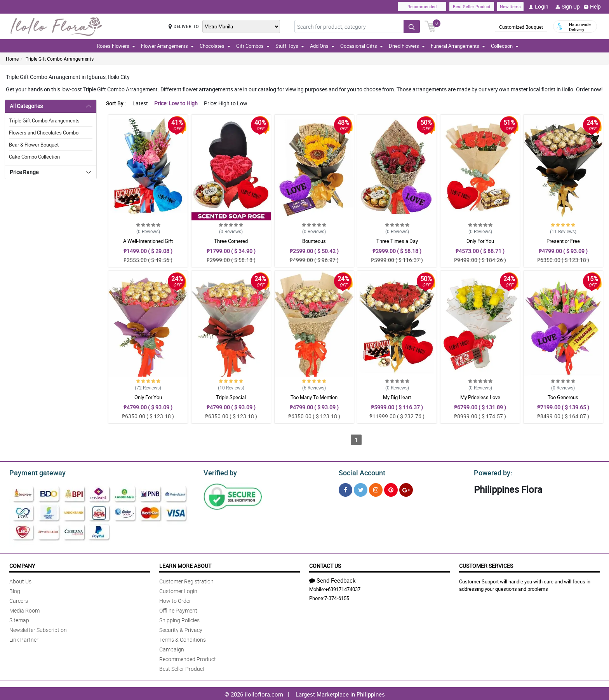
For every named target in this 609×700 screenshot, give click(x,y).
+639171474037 (343, 588)
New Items (510, 6)
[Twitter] (361, 489)
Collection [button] (505, 46)
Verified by (219, 472)
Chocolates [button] (215, 46)
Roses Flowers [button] (116, 46)
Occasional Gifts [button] (362, 46)
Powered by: (491, 472)
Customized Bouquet (521, 27)
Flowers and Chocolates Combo (44, 133)
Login (539, 7)
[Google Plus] (406, 489)
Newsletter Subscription (38, 629)
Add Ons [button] (322, 46)
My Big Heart (397, 397)
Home (12, 59)
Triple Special (231, 397)
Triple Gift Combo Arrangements (60, 59)
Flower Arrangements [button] (167, 46)
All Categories (26, 106)
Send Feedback (332, 579)
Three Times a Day (397, 241)
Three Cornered (231, 241)
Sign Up (568, 7)
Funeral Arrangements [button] (458, 46)
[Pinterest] (391, 489)
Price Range (24, 172)
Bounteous (314, 241)
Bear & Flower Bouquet (34, 145)
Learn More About (185, 565)
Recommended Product (188, 658)
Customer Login (178, 590)
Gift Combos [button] (253, 46)
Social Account (360, 472)
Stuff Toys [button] (290, 46)
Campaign (172, 648)
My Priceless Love (480, 397)
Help (592, 7)
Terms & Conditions (183, 638)
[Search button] (412, 26)
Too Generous (563, 397)
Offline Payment (178, 609)
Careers (19, 600)
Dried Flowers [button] (407, 46)
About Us (20, 580)
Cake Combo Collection (34, 157)
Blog (15, 590)
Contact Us (325, 565)
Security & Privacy (181, 629)
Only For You (480, 241)
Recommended (422, 6)
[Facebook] (345, 489)
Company (22, 565)
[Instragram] (376, 489)
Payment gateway (34, 472)
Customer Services (486, 565)
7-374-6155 (337, 597)
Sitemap (19, 619)
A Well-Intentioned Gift (148, 241)
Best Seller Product (472, 6)
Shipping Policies (179, 619)
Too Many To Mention (314, 397)
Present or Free (563, 241)
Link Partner (24, 638)
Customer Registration (186, 580)
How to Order (175, 600)
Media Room (24, 609)
